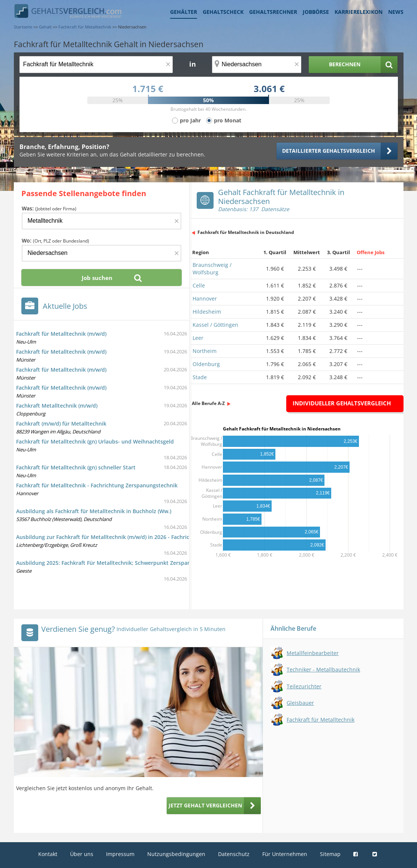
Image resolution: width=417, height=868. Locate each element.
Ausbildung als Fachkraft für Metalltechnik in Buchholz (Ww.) (94, 511)
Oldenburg (206, 364)
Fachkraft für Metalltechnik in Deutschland (246, 232)
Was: (49, 208)
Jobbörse (316, 12)
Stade (200, 377)
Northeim (205, 351)
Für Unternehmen (285, 854)
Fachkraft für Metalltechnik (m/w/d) (61, 334)
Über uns (82, 854)
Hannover (205, 299)
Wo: (55, 240)
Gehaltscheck (223, 12)
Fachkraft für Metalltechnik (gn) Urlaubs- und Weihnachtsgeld (95, 441)
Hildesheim (207, 312)
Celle (199, 285)
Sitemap (330, 854)
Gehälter (184, 12)
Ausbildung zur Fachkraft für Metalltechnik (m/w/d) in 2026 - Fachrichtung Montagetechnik (132, 537)
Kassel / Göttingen (215, 325)
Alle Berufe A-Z (208, 403)
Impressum (120, 854)
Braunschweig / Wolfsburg (212, 269)
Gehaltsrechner (273, 12)
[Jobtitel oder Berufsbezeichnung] (96, 65)
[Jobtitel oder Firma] (102, 221)
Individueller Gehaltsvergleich (342, 403)
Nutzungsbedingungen (176, 854)
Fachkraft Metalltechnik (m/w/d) (57, 406)
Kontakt (48, 854)
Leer (198, 338)
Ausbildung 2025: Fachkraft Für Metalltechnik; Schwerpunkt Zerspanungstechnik (119, 563)
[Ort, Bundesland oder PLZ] (257, 65)
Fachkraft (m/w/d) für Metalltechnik (61, 424)
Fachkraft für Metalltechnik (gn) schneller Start (76, 467)
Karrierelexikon (359, 12)
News (396, 12)
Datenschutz (234, 854)
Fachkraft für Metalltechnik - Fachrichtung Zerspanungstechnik (97, 485)
